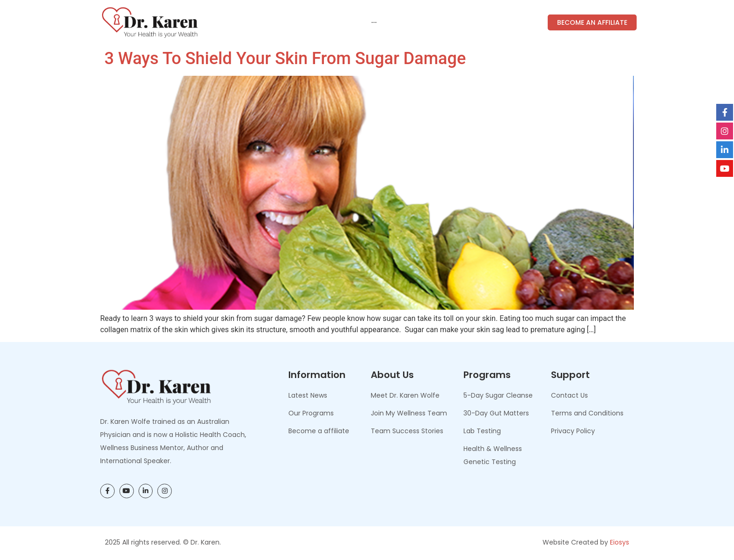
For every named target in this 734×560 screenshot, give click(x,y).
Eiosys (620, 542)
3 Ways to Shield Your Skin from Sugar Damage (283, 58)
